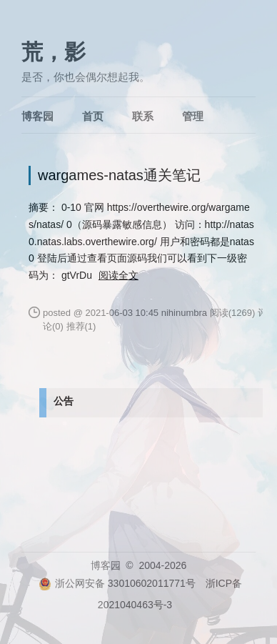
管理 (193, 116)
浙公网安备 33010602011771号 (117, 583)
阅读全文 (119, 275)
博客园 (37, 116)
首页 (93, 116)
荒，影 (54, 52)
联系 (143, 116)
